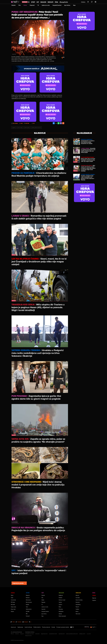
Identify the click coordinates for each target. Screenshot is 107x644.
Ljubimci (60, 604)
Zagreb (14, 127)
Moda (60, 607)
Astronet (77, 595)
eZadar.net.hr (82, 634)
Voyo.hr (22, 634)
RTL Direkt (13, 604)
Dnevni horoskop (79, 600)
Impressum (13, 627)
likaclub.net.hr (28, 636)
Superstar (43, 609)
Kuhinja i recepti (62, 600)
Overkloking (78, 604)
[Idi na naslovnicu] (16, 3)
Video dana (78, 614)
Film (20, 5)
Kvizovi (77, 611)
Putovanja (61, 609)
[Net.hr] (93, 627)
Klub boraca (28, 600)
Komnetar (78, 602)
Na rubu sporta (29, 602)
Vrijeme (12, 611)
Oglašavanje (20, 627)
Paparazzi (32, 5)
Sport (33, 2)
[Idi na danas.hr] (26, 2)
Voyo (74, 5)
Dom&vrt (60, 598)
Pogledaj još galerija (19, 583)
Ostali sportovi (29, 609)
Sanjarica (94, 600)
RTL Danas (13, 602)
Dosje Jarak (13, 609)
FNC (27, 614)
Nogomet (28, 595)
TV (38, 5)
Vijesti (12, 595)
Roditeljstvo (61, 611)
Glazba (25, 5)
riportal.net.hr (62, 634)
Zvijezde (14, 5)
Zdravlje (60, 614)
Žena (56, 2)
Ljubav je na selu (46, 5)
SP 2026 (28, 611)
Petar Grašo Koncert (36, 127)
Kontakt (53, 627)
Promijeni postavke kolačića (63, 627)
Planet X (77, 607)
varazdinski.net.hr (53, 634)
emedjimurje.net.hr (30, 634)
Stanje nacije (13, 607)
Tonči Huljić (20, 127)
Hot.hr (27, 123)
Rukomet (28, 598)
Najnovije (94, 598)
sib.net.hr (37, 634)
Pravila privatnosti (46, 627)
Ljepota (60, 602)
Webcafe (50, 2)
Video (94, 595)
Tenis (27, 607)
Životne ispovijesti (62, 616)
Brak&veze (61, 595)
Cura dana (78, 598)
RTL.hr (12, 634)
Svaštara (77, 609)
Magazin (43, 2)
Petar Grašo (27, 127)
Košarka (27, 604)
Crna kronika (13, 600)
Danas (13, 593)
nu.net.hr (89, 634)
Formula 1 (28, 616)
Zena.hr (17, 634)
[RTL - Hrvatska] (87, 627)
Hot (38, 2)
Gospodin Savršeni (57, 5)
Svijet (12, 598)
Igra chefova (67, 5)
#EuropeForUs (64, 2)
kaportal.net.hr (44, 634)
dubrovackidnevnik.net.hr (72, 634)
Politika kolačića (37, 627)
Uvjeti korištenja (28, 627)
